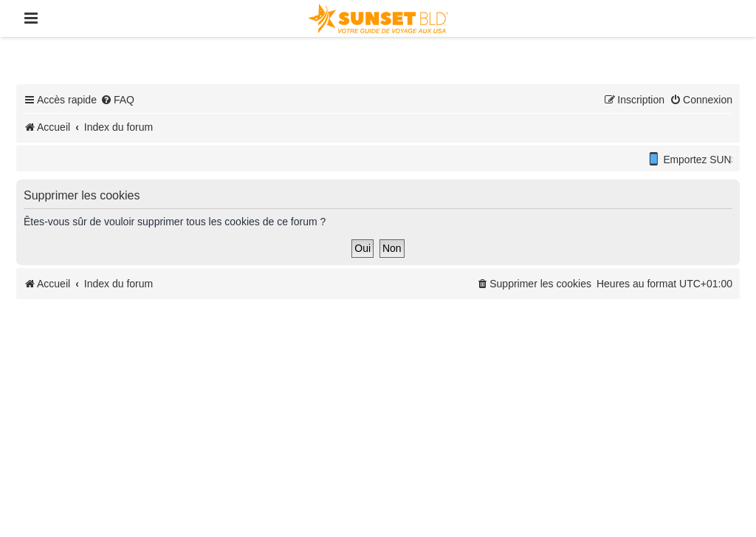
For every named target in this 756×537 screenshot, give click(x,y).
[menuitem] (117, 100)
